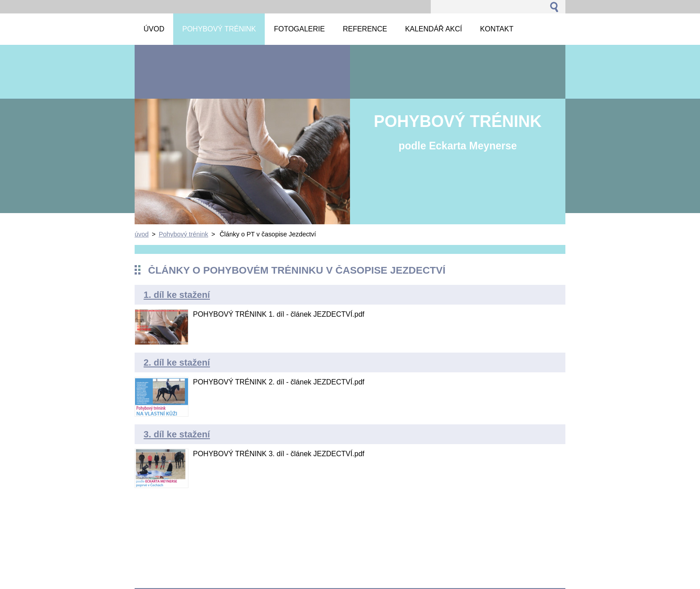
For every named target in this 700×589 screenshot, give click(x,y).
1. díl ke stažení (177, 295)
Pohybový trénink (184, 234)
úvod (142, 234)
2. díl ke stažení (177, 362)
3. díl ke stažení (177, 434)
